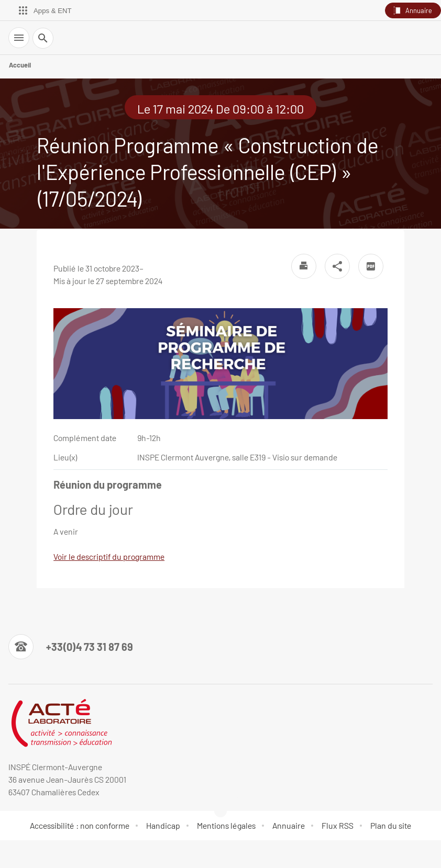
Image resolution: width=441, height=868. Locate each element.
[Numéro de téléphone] (71, 647)
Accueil (20, 65)
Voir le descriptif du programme (109, 556)
